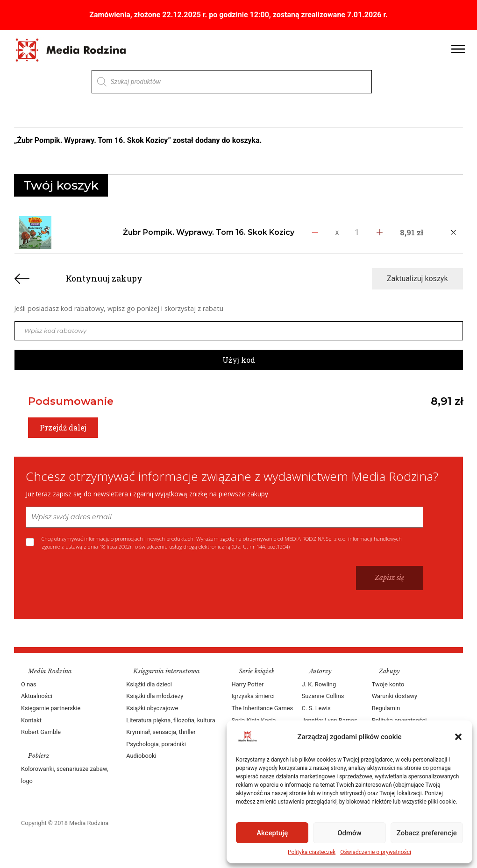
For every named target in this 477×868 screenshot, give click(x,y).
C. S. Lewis (316, 708)
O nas (29, 684)
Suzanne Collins (323, 696)
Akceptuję (272, 833)
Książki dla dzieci (149, 684)
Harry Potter (248, 684)
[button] (458, 737)
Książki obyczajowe (152, 708)
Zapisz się (390, 578)
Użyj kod (239, 360)
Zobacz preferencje (427, 833)
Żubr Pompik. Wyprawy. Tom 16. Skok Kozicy (209, 232)
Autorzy (320, 671)
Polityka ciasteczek (312, 852)
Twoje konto (388, 684)
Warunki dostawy (395, 696)
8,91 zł (447, 401)
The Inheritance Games (263, 708)
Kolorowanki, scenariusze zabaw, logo (64, 775)
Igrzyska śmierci (253, 696)
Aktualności (37, 696)
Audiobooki (141, 756)
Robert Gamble (41, 732)
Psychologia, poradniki (156, 744)
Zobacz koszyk (415, 141)
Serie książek (257, 671)
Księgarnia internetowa (166, 671)
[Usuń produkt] (453, 233)
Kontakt (31, 720)
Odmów (349, 833)
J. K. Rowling (319, 684)
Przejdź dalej (63, 427)
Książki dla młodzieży (155, 696)
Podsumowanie (71, 401)
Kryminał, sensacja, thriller (161, 732)
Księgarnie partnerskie (51, 708)
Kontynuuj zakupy (104, 279)
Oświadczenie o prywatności (376, 852)
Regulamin (386, 708)
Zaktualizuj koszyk (417, 279)
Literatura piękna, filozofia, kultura (171, 720)
